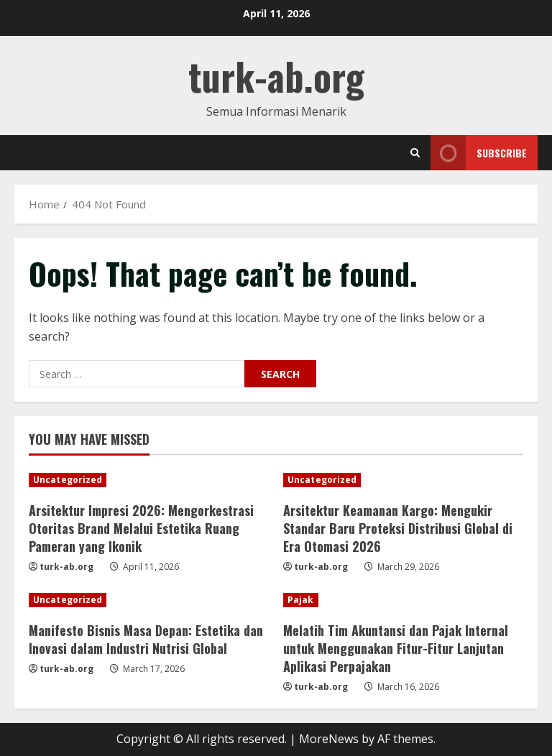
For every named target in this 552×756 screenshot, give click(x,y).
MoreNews (329, 739)
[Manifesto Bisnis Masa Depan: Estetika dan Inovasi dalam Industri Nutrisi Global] (149, 600)
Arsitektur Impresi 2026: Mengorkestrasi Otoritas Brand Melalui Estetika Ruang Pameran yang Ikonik (141, 528)
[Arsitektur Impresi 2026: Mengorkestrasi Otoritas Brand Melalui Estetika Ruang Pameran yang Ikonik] (149, 480)
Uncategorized (68, 480)
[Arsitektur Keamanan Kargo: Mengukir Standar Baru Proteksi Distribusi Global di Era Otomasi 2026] (403, 480)
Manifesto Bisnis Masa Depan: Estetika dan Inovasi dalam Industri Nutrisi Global (146, 639)
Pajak (301, 600)
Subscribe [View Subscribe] (479, 153)
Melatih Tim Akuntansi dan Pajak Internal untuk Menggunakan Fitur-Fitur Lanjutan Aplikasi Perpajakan (396, 648)
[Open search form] (415, 153)
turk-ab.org (276, 76)
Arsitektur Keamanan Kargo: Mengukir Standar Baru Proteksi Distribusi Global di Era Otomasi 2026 (398, 528)
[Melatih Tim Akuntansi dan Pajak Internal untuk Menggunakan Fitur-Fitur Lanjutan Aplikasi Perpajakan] (403, 600)
